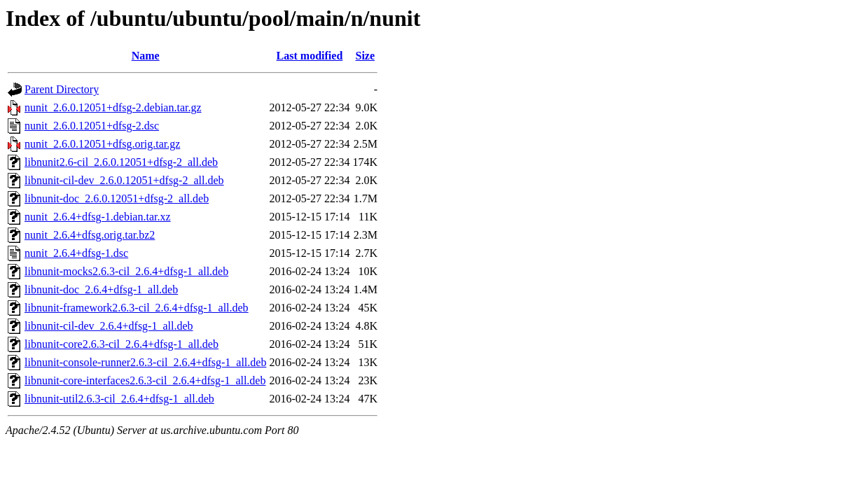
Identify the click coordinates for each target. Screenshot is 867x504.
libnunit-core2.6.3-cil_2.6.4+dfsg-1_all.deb (122, 344)
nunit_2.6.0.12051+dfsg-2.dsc (92, 126)
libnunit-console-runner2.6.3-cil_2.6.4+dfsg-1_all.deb (145, 362)
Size (366, 56)
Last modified (310, 56)
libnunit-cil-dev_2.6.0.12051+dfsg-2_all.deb (124, 180)
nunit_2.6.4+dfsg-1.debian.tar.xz (98, 217)
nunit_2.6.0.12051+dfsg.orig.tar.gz (102, 144)
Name (146, 56)
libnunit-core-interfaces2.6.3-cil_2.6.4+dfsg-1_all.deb (145, 380)
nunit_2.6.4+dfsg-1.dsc (76, 253)
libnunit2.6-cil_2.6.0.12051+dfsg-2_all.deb (121, 162)
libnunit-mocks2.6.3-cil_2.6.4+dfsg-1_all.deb (126, 271)
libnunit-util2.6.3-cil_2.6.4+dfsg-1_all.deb (119, 399)
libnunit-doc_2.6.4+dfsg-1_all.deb (101, 289)
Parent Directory (62, 89)
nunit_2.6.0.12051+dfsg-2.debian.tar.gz (113, 107)
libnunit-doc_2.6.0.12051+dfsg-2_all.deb (117, 198)
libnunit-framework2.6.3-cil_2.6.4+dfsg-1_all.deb (137, 308)
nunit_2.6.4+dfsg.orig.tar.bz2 (90, 235)
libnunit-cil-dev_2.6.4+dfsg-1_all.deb (109, 326)
